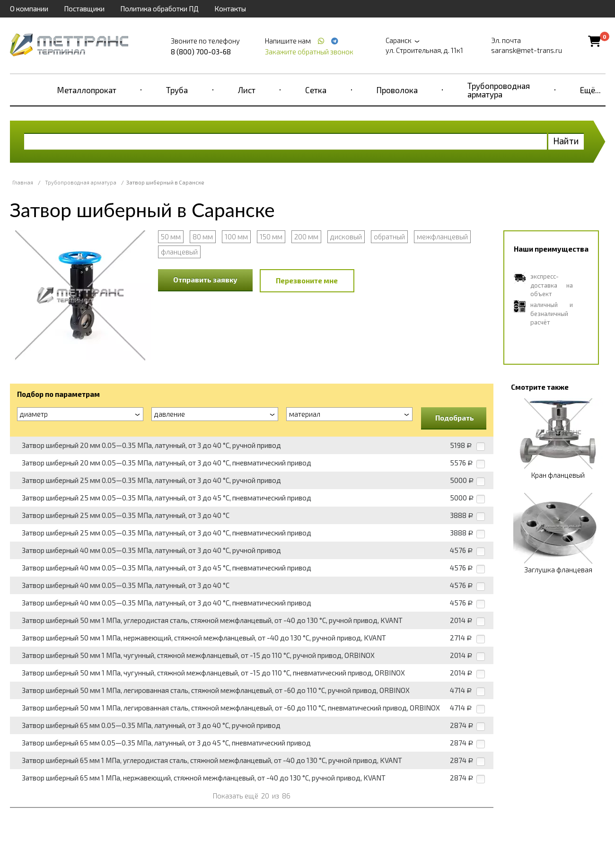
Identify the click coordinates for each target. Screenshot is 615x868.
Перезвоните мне (307, 281)
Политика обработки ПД (159, 9)
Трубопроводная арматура (499, 90)
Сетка (316, 90)
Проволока (397, 90)
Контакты (230, 9)
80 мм (203, 237)
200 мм (306, 237)
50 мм (171, 237)
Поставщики (84, 9)
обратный (389, 237)
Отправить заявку (205, 280)
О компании (29, 9)
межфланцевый (442, 237)
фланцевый (179, 252)
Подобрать (455, 418)
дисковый (346, 237)
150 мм (271, 237)
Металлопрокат (87, 90)
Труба (177, 90)
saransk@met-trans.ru (527, 50)
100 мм (236, 237)
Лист (247, 90)
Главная (23, 182)
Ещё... (590, 90)
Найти (566, 141)
